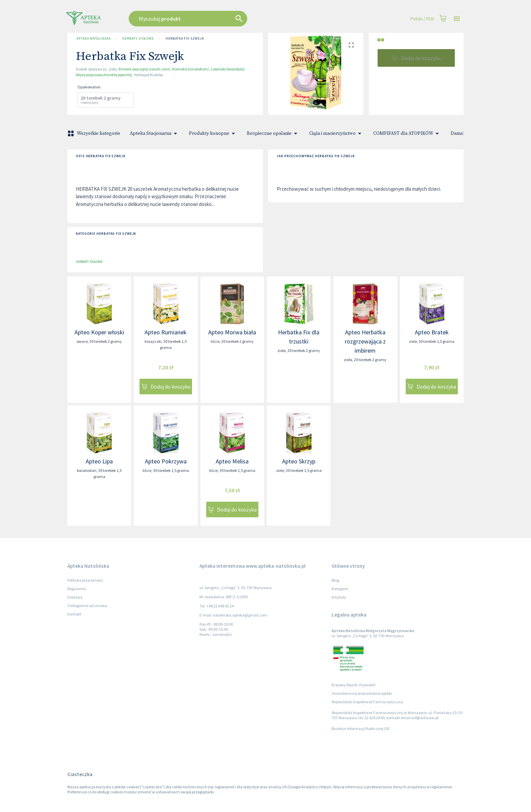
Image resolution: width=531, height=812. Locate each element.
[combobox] (222, 19)
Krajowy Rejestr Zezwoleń (354, 685)
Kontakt (74, 614)
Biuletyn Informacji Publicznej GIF (361, 728)
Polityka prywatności (85, 580)
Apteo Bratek (432, 332)
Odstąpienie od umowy (87, 606)
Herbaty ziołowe (138, 39)
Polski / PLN (422, 19)
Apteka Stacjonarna (155, 133)
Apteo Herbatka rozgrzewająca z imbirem (365, 341)
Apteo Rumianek (166, 332)
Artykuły (339, 597)
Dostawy (75, 597)
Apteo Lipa (99, 461)
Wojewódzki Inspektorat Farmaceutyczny (367, 702)
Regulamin (77, 589)
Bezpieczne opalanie (273, 133)
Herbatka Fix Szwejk (185, 39)
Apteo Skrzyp (299, 461)
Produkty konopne (213, 133)
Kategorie (340, 589)
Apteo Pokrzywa (166, 461)
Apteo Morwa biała (232, 332)
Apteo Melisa (232, 461)
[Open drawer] (457, 19)
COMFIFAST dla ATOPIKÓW (407, 133)
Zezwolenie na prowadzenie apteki (362, 693)
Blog (335, 580)
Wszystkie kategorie (94, 133)
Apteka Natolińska (93, 39)
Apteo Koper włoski (99, 332)
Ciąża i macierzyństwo (336, 133)
